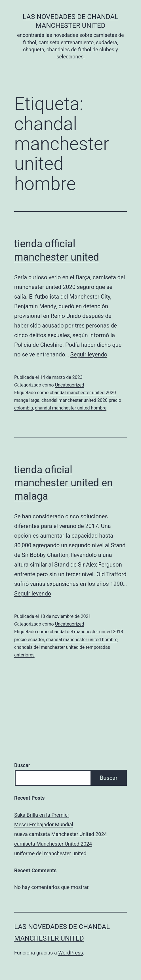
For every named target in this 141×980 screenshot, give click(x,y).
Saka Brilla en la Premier (42, 815)
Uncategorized (70, 385)
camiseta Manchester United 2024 (53, 844)
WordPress (70, 953)
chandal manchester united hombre (71, 408)
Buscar (22, 765)
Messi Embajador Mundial (44, 824)
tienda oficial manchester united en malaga (63, 483)
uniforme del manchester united (50, 853)
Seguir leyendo (89, 354)
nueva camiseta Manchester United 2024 (61, 834)
